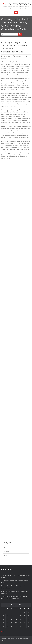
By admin (4, 58)
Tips (5, 555)
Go (20, 34)
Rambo (25, 639)
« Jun (3, 631)
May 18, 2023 (7, 56)
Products (7, 548)
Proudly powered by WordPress (10, 639)
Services (7, 552)
